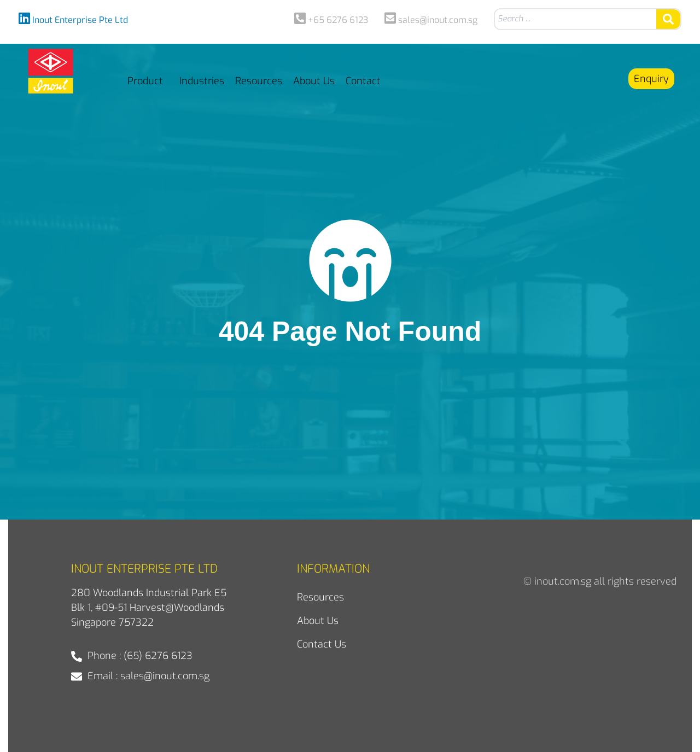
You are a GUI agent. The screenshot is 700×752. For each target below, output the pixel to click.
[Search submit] (668, 19)
